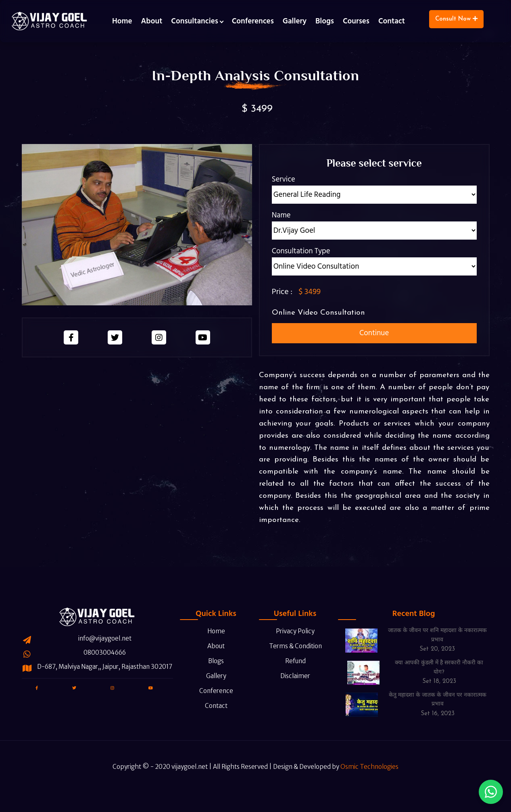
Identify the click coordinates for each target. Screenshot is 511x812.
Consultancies (194, 21)
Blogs (325, 21)
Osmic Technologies (369, 778)
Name (281, 215)
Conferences (253, 21)
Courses (356, 21)
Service (284, 179)
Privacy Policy (290, 621)
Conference (211, 680)
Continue (374, 333)
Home (122, 21)
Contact (392, 21)
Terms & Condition (290, 636)
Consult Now (456, 19)
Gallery (295, 21)
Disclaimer (290, 665)
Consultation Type (301, 251)
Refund (290, 650)
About (152, 21)
